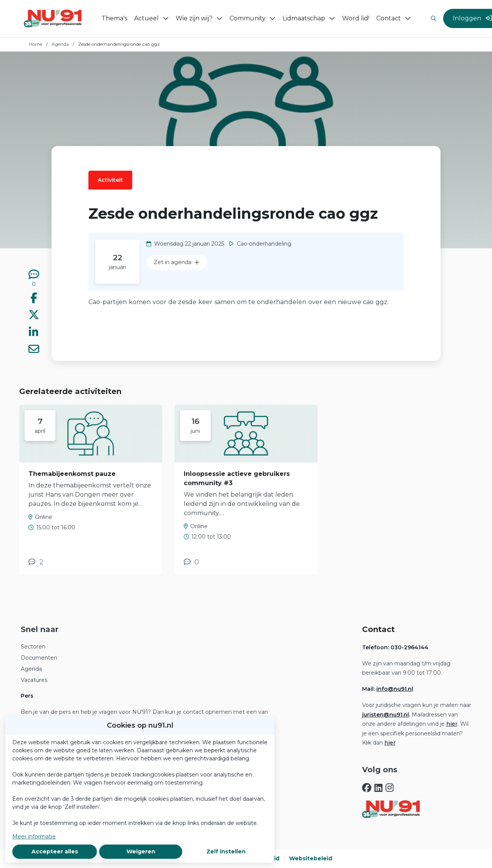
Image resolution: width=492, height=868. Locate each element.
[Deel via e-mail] (34, 350)
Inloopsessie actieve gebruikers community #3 (237, 478)
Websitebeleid (311, 858)
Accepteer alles (55, 851)
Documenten (39, 658)
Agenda (60, 44)
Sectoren (33, 647)
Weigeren (141, 851)
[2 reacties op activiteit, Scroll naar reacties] (36, 562)
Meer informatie (34, 836)
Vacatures (34, 680)
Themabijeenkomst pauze (72, 474)
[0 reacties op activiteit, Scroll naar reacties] (34, 279)
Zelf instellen (226, 851)
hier (452, 724)
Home (36, 44)
